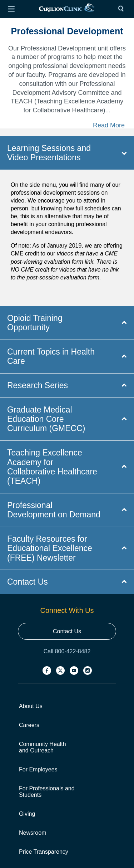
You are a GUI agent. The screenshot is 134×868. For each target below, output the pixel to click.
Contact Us (67, 631)
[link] (67, 9)
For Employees (38, 769)
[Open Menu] (11, 9)
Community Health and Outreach (43, 747)
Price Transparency (44, 852)
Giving (27, 814)
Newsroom (33, 833)
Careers (29, 725)
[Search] (123, 9)
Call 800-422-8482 (67, 651)
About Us (31, 706)
